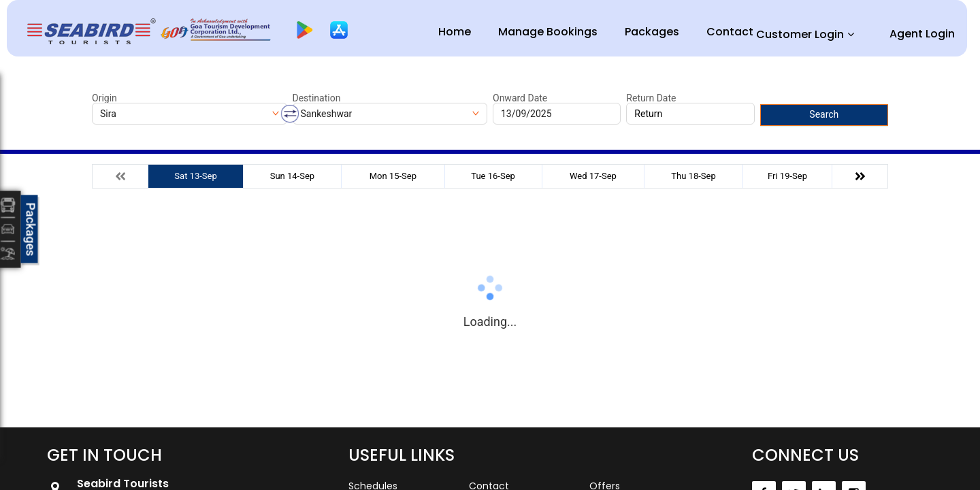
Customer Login (800, 34)
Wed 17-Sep (593, 176)
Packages (652, 32)
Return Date (651, 98)
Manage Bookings (548, 32)
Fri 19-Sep (787, 176)
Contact (730, 32)
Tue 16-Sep (493, 176)
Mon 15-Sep (393, 176)
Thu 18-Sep (693, 176)
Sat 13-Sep (195, 176)
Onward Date (520, 98)
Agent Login (922, 34)
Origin (104, 98)
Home (455, 32)
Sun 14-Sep (292, 176)
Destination (317, 98)
